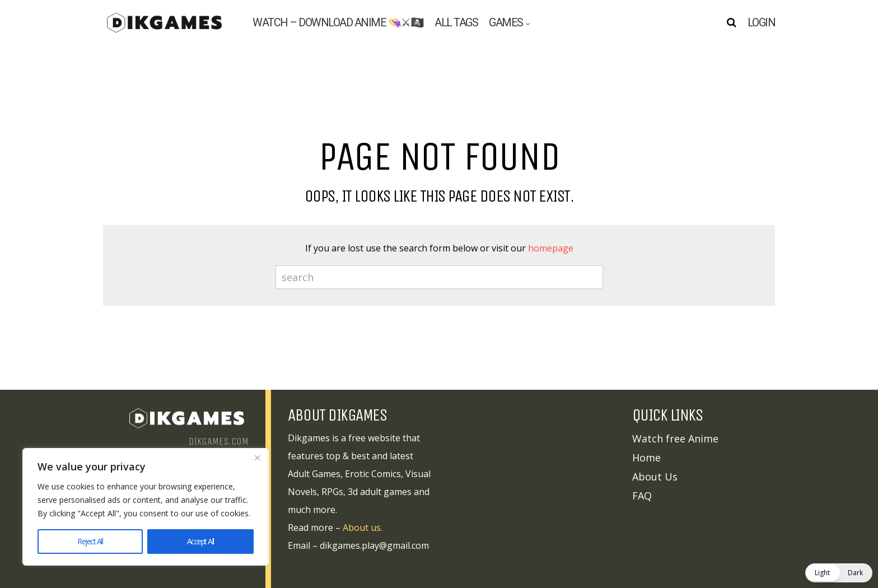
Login (762, 22)
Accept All (200, 541)
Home (646, 458)
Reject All (90, 541)
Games (506, 22)
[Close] (257, 458)
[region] (146, 507)
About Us (655, 477)
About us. (363, 528)
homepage (551, 248)
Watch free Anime (675, 438)
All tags (456, 22)
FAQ (642, 496)
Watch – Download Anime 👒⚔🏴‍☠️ (338, 22)
